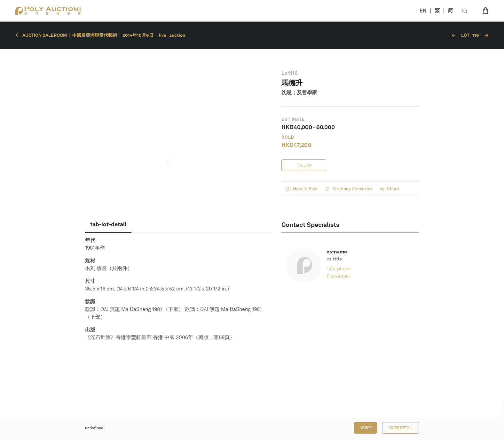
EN (423, 11)
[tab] (108, 224)
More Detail (401, 428)
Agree (366, 428)
